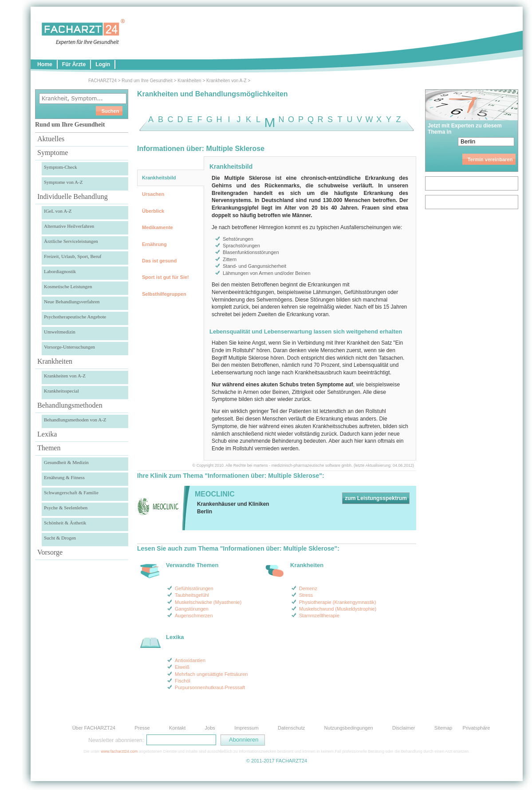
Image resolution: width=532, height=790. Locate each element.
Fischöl (183, 681)
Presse (142, 728)
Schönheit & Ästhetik (65, 523)
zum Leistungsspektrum (376, 498)
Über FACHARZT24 (94, 728)
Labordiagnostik (60, 271)
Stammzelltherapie (319, 615)
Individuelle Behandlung (73, 197)
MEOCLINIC (215, 494)
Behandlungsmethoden (70, 405)
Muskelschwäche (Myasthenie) (208, 602)
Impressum (246, 728)
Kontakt (177, 728)
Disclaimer (404, 728)
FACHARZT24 (102, 81)
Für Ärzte (74, 64)
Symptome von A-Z (63, 182)
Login (103, 64)
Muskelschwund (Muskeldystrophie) (338, 609)
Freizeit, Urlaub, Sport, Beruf (73, 256)
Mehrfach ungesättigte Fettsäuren (211, 674)
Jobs (210, 728)
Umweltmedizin (60, 332)
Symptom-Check (61, 167)
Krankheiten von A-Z (227, 81)
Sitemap (443, 728)
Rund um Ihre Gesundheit (147, 81)
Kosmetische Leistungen (68, 286)
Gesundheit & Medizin (66, 462)
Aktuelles (51, 139)
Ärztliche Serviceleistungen (71, 241)
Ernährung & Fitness (64, 477)
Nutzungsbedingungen (349, 728)
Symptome (53, 153)
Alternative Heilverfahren (69, 226)
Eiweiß (182, 667)
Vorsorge (50, 552)
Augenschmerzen (194, 615)
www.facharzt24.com (119, 751)
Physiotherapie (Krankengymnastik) (338, 602)
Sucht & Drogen (60, 538)
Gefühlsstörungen (194, 588)
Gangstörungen (192, 609)
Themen (49, 448)
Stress (306, 595)
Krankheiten (189, 81)
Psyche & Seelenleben (66, 508)
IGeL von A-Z (58, 211)
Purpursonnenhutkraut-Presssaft (210, 687)
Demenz (308, 588)
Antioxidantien (190, 660)
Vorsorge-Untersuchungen (69, 347)
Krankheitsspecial (61, 391)
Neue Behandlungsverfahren (72, 302)
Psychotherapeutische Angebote (75, 317)
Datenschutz (291, 728)
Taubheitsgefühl (192, 595)
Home (45, 64)
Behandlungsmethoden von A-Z (75, 420)
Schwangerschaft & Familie (71, 492)
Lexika (47, 434)
